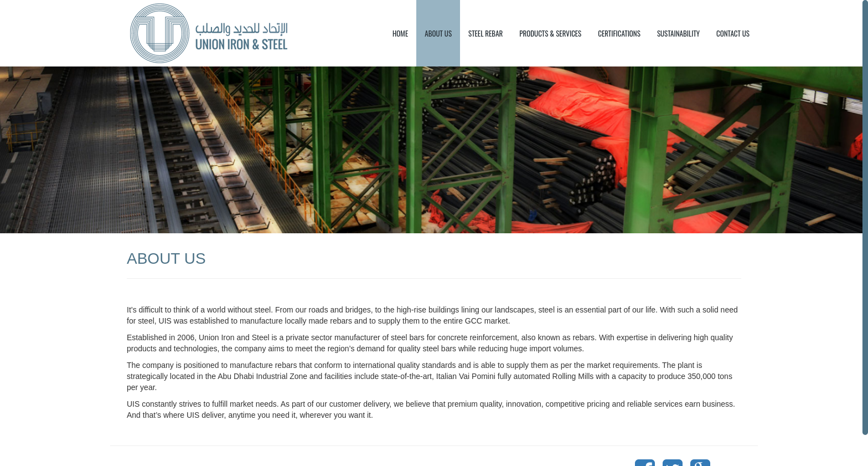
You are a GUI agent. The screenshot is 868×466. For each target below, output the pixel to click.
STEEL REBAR (485, 33)
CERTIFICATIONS (619, 33)
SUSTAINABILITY (678, 33)
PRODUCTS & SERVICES (550, 33)
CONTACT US (733, 33)
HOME (400, 33)
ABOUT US (438, 33)
